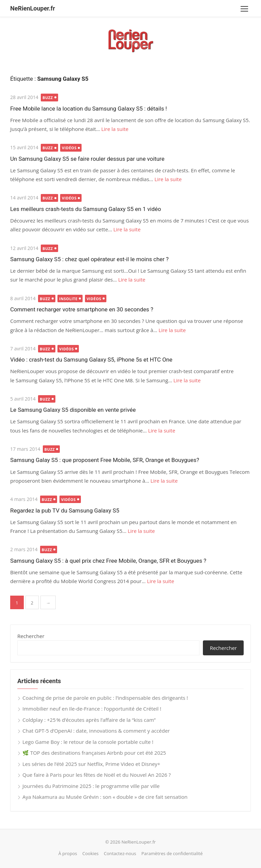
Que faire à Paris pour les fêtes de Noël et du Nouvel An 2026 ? (97, 775)
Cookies (90, 853)
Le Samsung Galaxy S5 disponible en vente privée (73, 410)
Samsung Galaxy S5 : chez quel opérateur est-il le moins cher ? (89, 259)
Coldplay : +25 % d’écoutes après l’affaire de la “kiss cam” (89, 720)
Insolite (68, 299)
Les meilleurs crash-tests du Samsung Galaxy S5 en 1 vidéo (86, 209)
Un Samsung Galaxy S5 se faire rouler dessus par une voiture (87, 159)
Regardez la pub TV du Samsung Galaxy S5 (65, 510)
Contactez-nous (120, 853)
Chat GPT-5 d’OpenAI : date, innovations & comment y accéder (96, 731)
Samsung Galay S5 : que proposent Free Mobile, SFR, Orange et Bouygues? (105, 460)
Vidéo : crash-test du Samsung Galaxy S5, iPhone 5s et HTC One (91, 360)
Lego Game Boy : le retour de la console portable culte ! (88, 742)
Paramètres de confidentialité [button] (172, 853)
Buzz (48, 98)
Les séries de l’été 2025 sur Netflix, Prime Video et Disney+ (91, 764)
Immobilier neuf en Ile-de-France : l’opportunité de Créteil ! (92, 709)
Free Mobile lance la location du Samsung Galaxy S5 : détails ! (89, 109)
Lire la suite (115, 129)
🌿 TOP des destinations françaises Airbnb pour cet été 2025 (94, 753)
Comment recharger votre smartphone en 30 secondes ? (82, 309)
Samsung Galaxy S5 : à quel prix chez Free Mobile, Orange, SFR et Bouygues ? (108, 561)
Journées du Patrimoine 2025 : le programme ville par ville (91, 786)
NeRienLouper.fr (33, 8)
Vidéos (69, 148)
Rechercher (31, 636)
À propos (68, 853)
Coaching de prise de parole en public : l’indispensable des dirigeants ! (105, 698)
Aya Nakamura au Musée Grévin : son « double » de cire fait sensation (105, 797)
